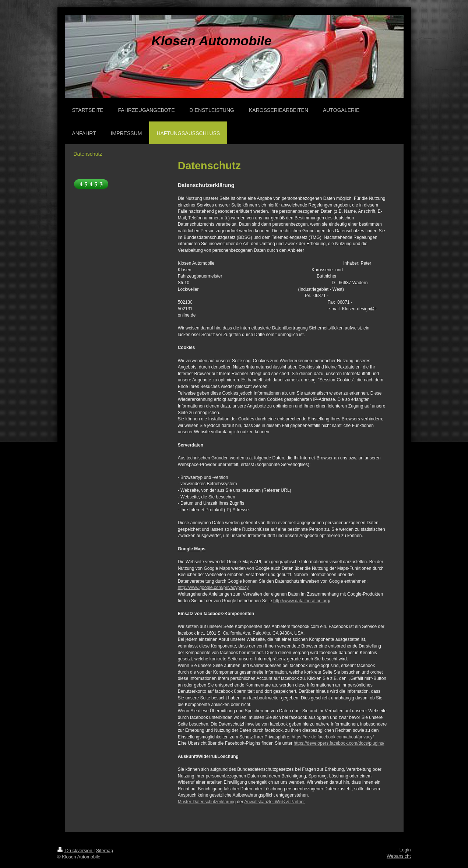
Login (405, 850)
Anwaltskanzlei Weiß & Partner (275, 802)
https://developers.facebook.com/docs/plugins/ (339, 743)
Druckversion (75, 851)
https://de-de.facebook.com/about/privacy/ (333, 737)
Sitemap (105, 851)
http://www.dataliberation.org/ (302, 601)
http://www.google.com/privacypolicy (213, 588)
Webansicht (399, 856)
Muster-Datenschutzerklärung (207, 802)
